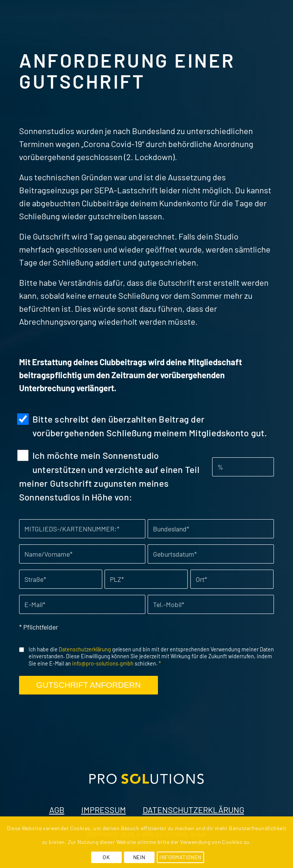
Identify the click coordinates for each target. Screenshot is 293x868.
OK (106, 857)
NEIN (139, 857)
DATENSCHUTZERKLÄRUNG (193, 810)
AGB (57, 810)
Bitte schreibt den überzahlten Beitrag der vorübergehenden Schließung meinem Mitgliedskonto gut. (150, 426)
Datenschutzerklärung (85, 649)
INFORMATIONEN (180, 857)
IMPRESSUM (104, 810)
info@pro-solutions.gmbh (103, 663)
